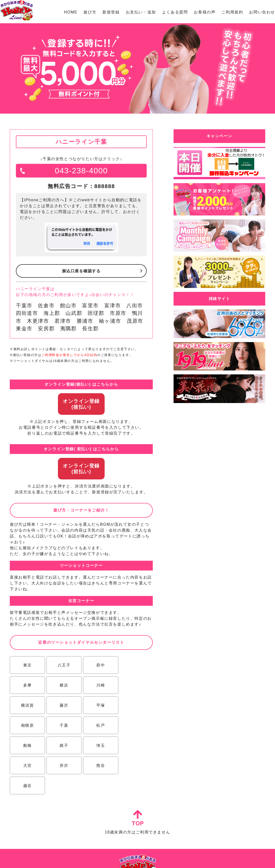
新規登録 (111, 12)
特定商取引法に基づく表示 (121, 860)
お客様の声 (205, 12)
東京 (27, 665)
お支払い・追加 (141, 12)
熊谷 (62, 745)
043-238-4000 (81, 171)
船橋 (27, 725)
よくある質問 (175, 12)
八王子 (63, 665)
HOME (71, 12)
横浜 (27, 685)
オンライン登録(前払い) (81, 469)
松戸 (134, 705)
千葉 (98, 705)
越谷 (98, 745)
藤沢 (134, 685)
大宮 (134, 725)
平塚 (27, 705)
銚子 (62, 725)
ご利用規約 (232, 12)
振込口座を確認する (81, 271)
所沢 (27, 745)
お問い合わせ (262, 12)
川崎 (62, 685)
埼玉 (98, 725)
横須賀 (98, 685)
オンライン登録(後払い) (81, 404)
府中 (98, 665)
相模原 (63, 705)
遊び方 (90, 12)
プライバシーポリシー (157, 860)
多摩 (134, 665)
